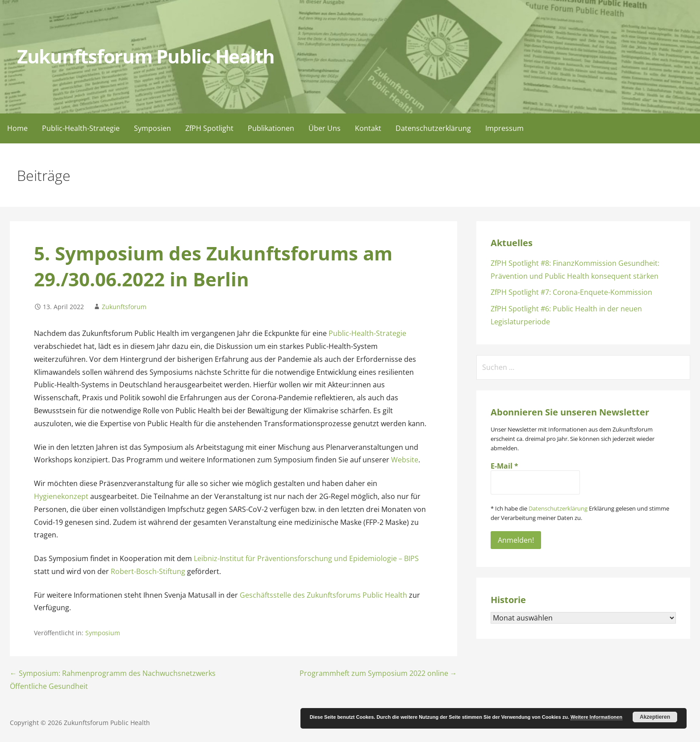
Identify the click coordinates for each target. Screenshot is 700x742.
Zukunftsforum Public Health (146, 56)
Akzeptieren (655, 717)
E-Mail (504, 466)
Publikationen (271, 128)
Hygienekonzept (61, 496)
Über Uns (325, 128)
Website (405, 460)
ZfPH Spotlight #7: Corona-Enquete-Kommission (571, 292)
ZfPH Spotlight (209, 128)
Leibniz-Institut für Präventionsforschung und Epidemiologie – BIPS (306, 558)
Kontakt (368, 128)
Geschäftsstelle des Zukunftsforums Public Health (323, 595)
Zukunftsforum (124, 307)
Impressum (504, 128)
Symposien (152, 128)
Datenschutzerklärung (433, 128)
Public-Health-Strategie (81, 128)
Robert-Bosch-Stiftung (148, 571)
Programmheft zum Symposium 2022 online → (378, 673)
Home (17, 128)
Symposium (103, 633)
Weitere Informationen (596, 717)
